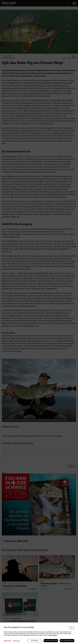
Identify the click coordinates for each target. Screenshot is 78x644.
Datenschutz (7, 641)
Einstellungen (35, 641)
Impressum (16, 641)
